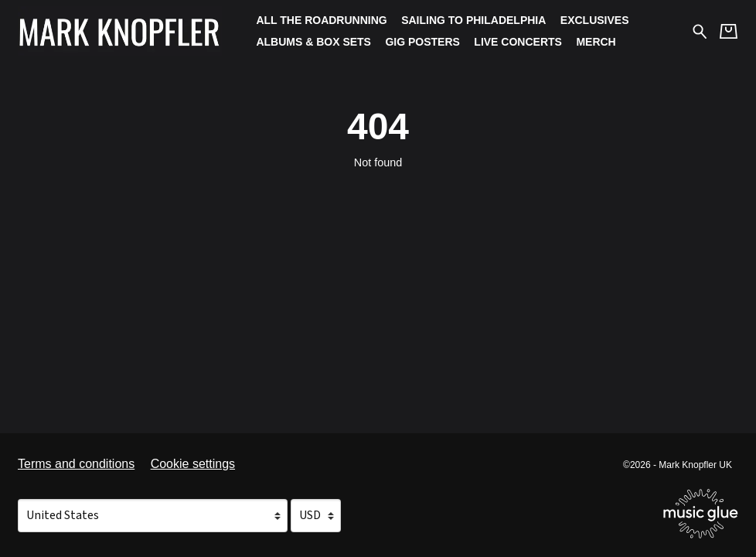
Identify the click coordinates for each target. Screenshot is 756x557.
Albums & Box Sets (313, 42)
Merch (596, 42)
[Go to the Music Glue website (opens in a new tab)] (701, 514)
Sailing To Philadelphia (473, 20)
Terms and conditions (76, 464)
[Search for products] (700, 31)
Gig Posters (422, 42)
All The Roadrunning (321, 20)
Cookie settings (193, 464)
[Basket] (729, 31)
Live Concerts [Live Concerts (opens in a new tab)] (518, 42)
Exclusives (595, 20)
